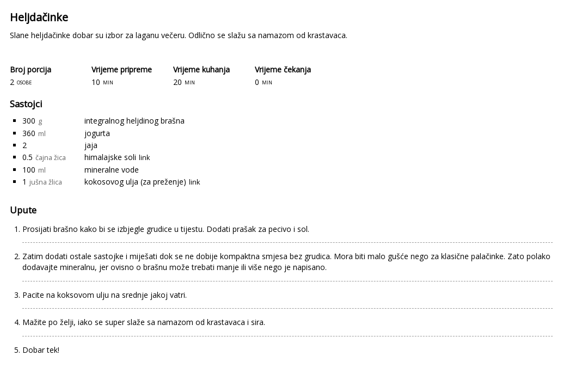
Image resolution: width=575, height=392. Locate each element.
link (144, 158)
